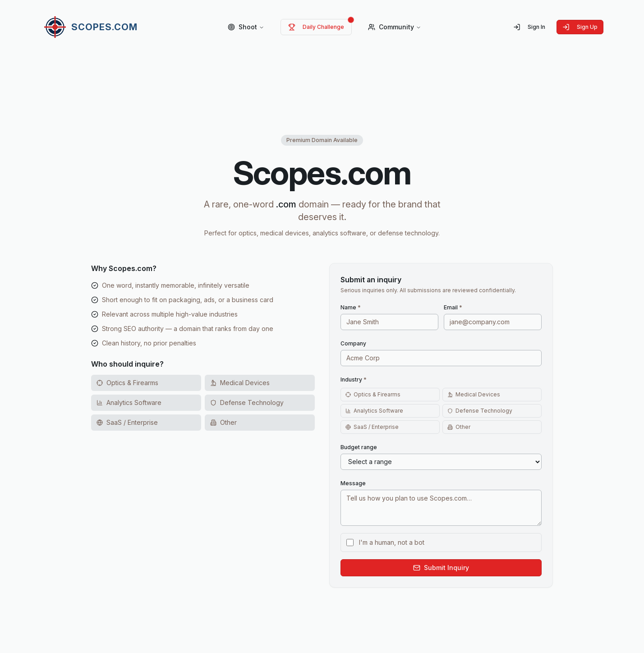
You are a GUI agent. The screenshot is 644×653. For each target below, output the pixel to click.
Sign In (529, 27)
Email (453, 307)
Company (353, 343)
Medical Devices (474, 394)
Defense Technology (480, 411)
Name (351, 307)
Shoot (246, 27)
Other (459, 427)
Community (395, 27)
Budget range (359, 447)
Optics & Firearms (373, 394)
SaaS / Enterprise (372, 427)
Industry (354, 379)
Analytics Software (374, 411)
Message (353, 483)
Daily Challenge (316, 27)
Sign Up (580, 27)
